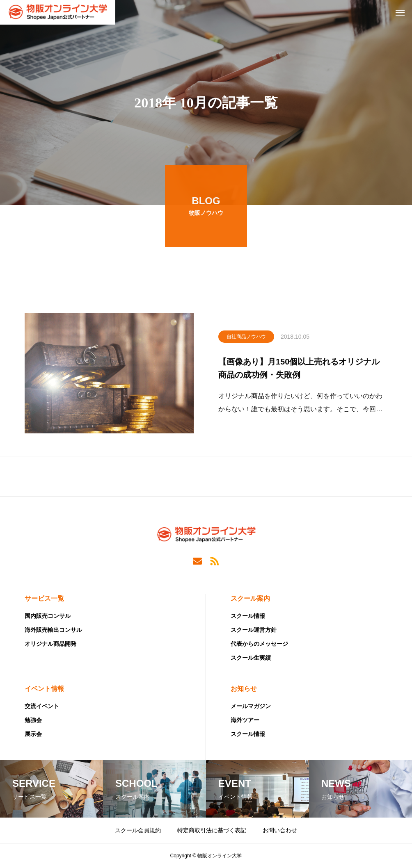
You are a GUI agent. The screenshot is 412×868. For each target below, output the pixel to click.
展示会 (33, 734)
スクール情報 (248, 616)
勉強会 (33, 720)
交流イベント (42, 706)
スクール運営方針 (254, 630)
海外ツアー (245, 720)
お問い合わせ (280, 830)
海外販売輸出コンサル (53, 630)
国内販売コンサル (48, 616)
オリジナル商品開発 (50, 644)
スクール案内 (250, 598)
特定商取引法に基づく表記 (212, 830)
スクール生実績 (251, 658)
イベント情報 (44, 689)
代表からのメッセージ (259, 644)
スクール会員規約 (138, 830)
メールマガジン (251, 706)
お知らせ (244, 689)
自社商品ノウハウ (246, 338)
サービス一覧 (44, 598)
